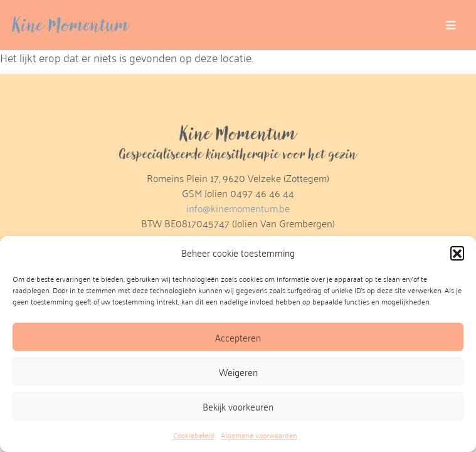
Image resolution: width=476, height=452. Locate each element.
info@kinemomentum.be (238, 208)
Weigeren (238, 372)
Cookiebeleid (194, 435)
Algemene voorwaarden (259, 435)
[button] (457, 253)
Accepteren (238, 337)
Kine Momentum (71, 25)
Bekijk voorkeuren (238, 406)
